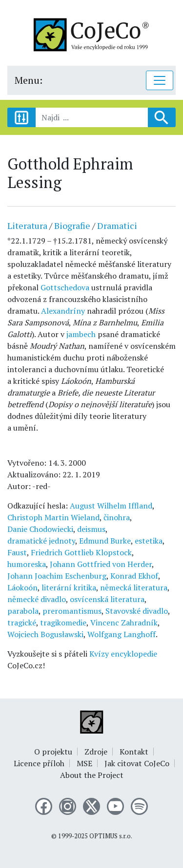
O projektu (53, 752)
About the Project (92, 775)
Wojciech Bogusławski (45, 634)
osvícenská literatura (107, 599)
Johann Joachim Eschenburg (57, 576)
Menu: (29, 80)
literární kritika (69, 587)
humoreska (27, 564)
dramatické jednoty (41, 541)
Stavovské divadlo (137, 611)
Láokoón (22, 587)
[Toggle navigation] (160, 80)
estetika (149, 541)
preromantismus (72, 611)
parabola (23, 611)
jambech (81, 334)
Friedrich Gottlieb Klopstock (81, 552)
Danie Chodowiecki (40, 529)
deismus (91, 529)
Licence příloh (39, 763)
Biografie (72, 226)
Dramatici (117, 226)
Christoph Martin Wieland (53, 517)
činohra (117, 517)
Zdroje (96, 752)
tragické (22, 623)
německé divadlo (37, 599)
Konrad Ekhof (134, 576)
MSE (84, 763)
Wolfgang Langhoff (122, 634)
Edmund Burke (105, 541)
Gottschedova (65, 287)
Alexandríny (63, 311)
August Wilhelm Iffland (111, 506)
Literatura (27, 226)
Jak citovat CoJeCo (137, 763)
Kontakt (134, 752)
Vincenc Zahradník (124, 623)
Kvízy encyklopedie (123, 654)
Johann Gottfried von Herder (101, 564)
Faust (17, 552)
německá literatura (134, 587)
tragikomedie (63, 623)
